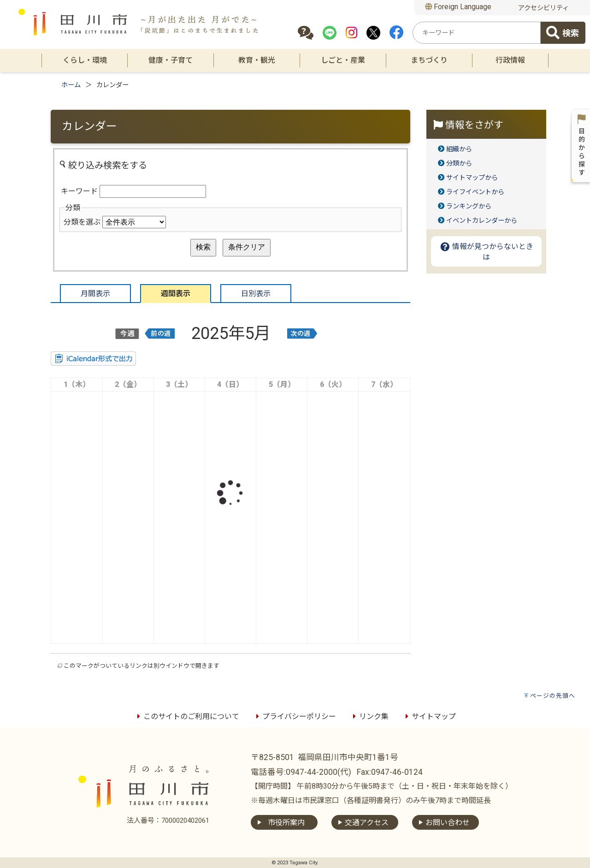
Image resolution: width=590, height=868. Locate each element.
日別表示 (256, 294)
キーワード (79, 191)
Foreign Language (458, 7)
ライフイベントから (475, 192)
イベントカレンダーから (482, 221)
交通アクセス (367, 823)
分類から (459, 163)
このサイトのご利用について (187, 716)
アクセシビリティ (543, 8)
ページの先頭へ (553, 696)
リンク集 (369, 716)
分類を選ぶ (82, 222)
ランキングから (469, 206)
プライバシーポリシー (295, 716)
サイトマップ (429, 716)
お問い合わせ (448, 823)
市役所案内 (286, 823)
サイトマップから (472, 178)
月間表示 (95, 294)
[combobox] (477, 33)
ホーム (71, 85)
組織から (459, 149)
